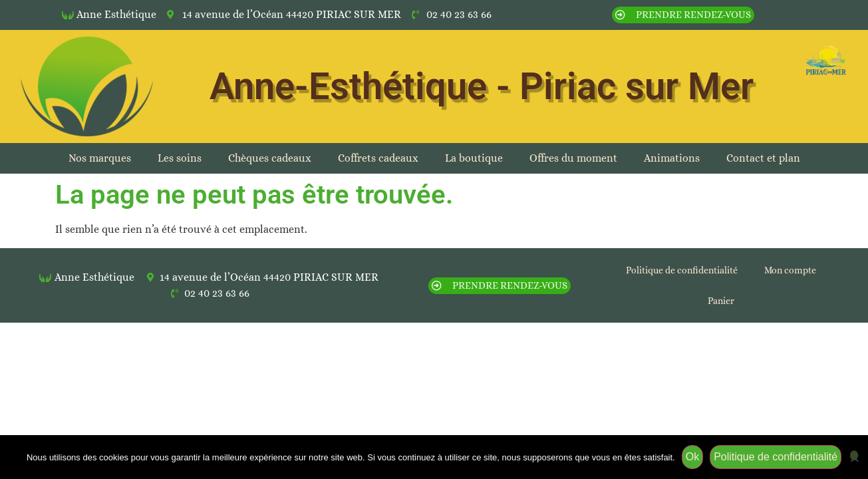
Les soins (180, 158)
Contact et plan (763, 158)
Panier (721, 301)
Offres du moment (573, 158)
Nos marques (100, 158)
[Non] (854, 455)
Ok (692, 457)
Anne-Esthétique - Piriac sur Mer (482, 86)
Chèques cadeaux (270, 158)
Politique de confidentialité (682, 270)
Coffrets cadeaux (378, 158)
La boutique (474, 158)
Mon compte (790, 270)
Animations (672, 158)
